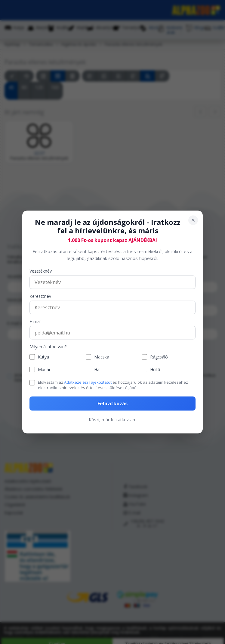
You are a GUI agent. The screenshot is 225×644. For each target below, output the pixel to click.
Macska (102, 357)
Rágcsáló (159, 357)
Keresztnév (40, 296)
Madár (44, 369)
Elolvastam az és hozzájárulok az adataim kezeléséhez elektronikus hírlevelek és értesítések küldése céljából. (113, 385)
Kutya (43, 357)
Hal (97, 369)
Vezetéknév (41, 271)
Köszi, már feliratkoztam (113, 419)
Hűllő (155, 369)
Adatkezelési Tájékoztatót (88, 382)
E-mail (35, 322)
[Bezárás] (193, 220)
